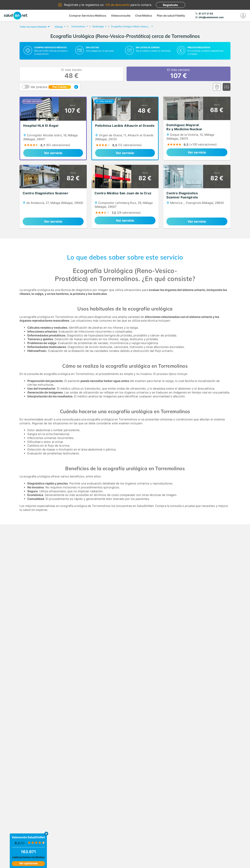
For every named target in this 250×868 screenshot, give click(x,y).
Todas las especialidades (34, 27)
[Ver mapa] (217, 87)
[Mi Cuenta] (243, 16)
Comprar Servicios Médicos (88, 16)
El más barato (72, 74)
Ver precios (51, 87)
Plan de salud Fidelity (171, 16)
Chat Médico (144, 16)
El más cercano (179, 74)
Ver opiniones (28, 863)
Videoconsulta (121, 16)
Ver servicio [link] (53, 153)
